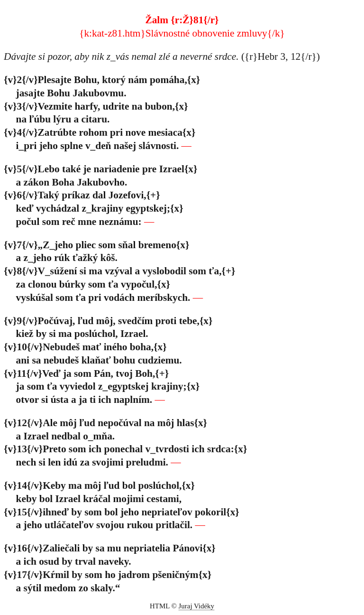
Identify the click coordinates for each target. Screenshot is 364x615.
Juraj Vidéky (197, 606)
